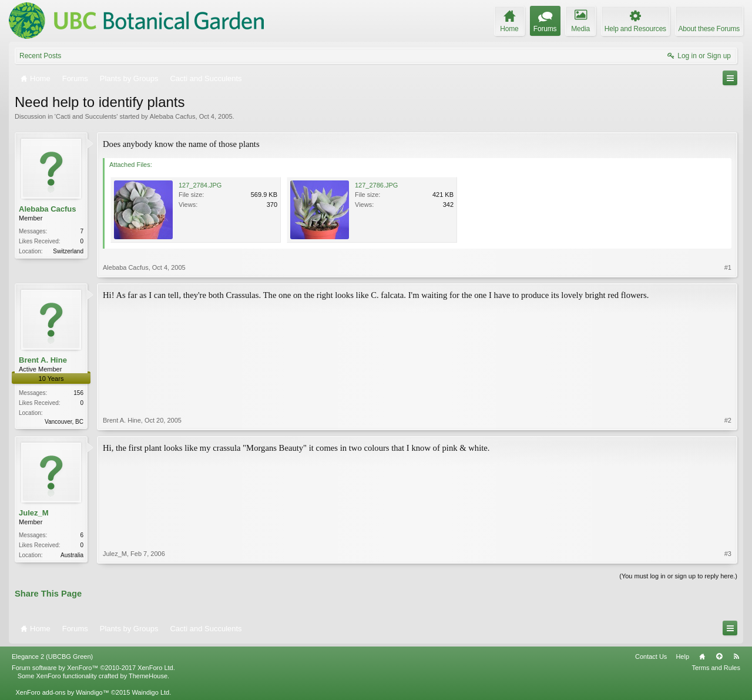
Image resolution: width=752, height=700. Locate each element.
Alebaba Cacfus (173, 116)
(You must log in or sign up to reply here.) (678, 576)
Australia (72, 555)
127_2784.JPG (200, 185)
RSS (736, 657)
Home (702, 657)
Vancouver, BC (64, 422)
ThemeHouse (148, 676)
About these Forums (709, 29)
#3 (728, 554)
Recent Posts (40, 56)
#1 (728, 267)
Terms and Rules (716, 668)
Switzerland (68, 251)
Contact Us (651, 657)
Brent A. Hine (43, 360)
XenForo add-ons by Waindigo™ (62, 692)
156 (78, 393)
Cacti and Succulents (86, 116)
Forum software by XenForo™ (93, 668)
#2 (728, 420)
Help (682, 657)
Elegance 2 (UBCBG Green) (52, 657)
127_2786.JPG (376, 185)
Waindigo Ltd (150, 692)
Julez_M (34, 513)
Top (719, 657)
